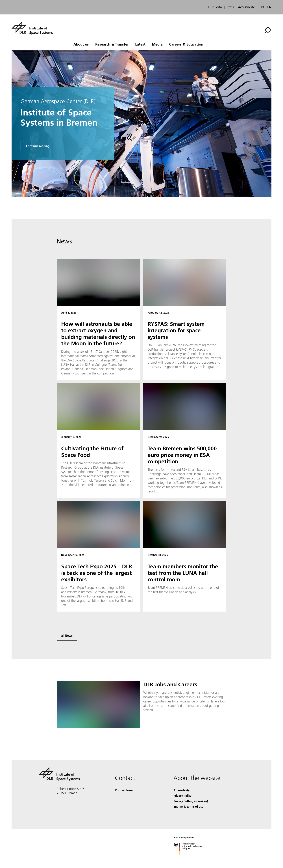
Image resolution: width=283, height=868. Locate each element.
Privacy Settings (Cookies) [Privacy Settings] (191, 801)
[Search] (267, 30)
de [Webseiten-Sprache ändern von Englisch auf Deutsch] (263, 7)
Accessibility (246, 7)
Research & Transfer (112, 44)
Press (230, 7)
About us (81, 44)
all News (67, 636)
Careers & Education (186, 44)
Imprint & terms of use (188, 806)
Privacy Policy (182, 796)
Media (157, 44)
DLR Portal (215, 7)
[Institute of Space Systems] (32, 27)
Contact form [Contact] (124, 790)
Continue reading (38, 146)
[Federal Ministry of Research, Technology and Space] (191, 858)
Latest (140, 44)
